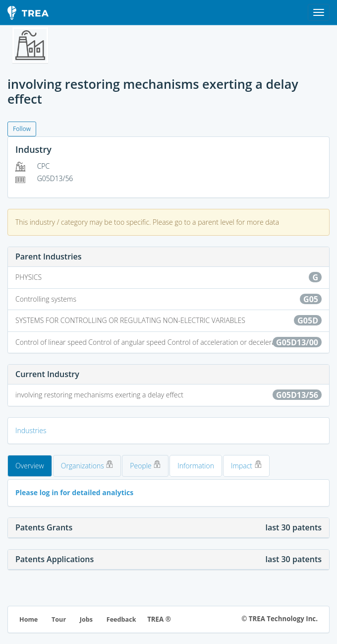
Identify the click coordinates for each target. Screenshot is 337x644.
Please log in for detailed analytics (74, 492)
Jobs (86, 619)
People (145, 465)
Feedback (121, 619)
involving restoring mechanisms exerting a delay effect (168, 395)
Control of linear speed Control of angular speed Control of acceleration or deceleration (168, 342)
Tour (59, 619)
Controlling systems (168, 299)
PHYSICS (168, 277)
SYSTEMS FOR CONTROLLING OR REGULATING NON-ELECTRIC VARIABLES (168, 321)
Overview (30, 466)
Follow (22, 129)
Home (28, 619)
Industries (31, 430)
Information (196, 466)
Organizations (87, 465)
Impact (246, 465)
